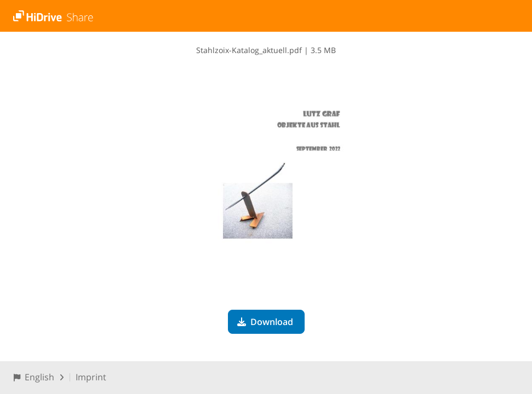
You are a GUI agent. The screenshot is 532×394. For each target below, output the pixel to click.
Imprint (91, 377)
